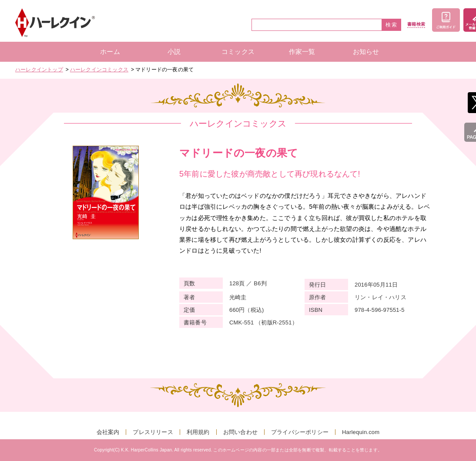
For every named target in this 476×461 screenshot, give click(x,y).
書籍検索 (416, 24)
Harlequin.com (361, 432)
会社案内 (108, 432)
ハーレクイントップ (39, 70)
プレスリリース (153, 432)
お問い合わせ (240, 432)
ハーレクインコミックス (99, 70)
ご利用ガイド (446, 20)
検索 (392, 25)
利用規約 (198, 432)
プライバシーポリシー (300, 432)
